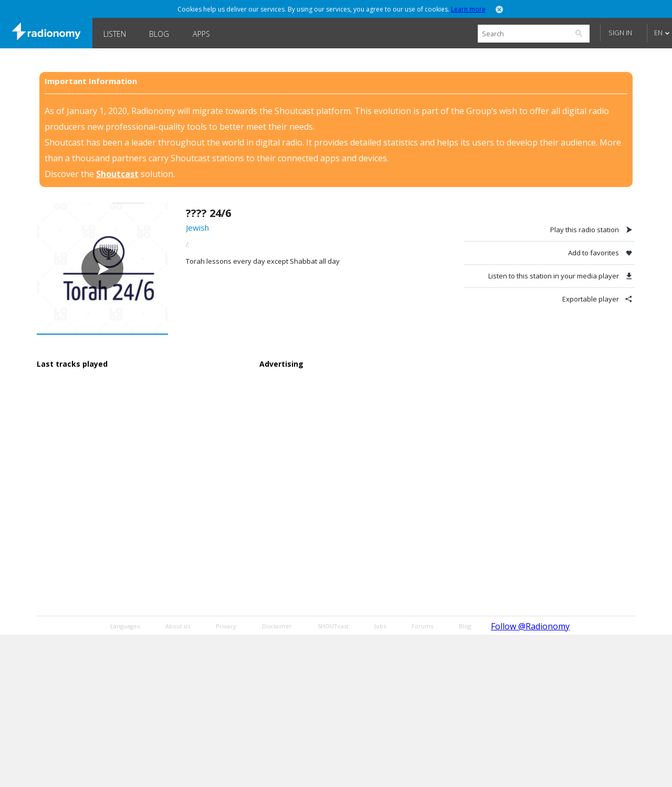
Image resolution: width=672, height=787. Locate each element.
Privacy (226, 626)
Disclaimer (277, 626)
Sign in (620, 33)
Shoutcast (117, 174)
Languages (125, 626)
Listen (115, 34)
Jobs (380, 626)
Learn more (468, 9)
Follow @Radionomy (530, 626)
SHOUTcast (333, 626)
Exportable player (591, 299)
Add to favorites (594, 253)
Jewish (197, 227)
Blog (159, 34)
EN (658, 33)
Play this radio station (585, 230)
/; (188, 245)
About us (178, 626)
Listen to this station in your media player (554, 276)
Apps (201, 34)
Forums (422, 626)
